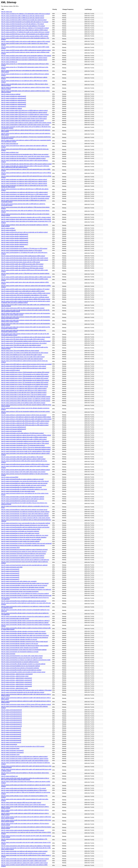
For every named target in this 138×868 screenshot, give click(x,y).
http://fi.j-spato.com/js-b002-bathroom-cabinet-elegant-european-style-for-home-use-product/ (26, 364)
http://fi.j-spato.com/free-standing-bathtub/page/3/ (15, 236)
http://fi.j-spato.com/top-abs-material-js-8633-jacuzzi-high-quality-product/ (21, 802)
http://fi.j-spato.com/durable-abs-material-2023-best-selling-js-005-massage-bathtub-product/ (26, 164)
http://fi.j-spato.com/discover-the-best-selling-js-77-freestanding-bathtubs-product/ (23, 158)
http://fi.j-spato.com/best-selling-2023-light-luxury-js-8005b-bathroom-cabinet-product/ (24, 110)
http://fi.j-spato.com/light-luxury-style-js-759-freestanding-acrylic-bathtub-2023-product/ (25, 378)
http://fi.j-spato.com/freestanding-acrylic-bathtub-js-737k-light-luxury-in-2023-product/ (24, 248)
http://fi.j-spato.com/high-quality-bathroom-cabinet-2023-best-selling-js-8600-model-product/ (26, 277)
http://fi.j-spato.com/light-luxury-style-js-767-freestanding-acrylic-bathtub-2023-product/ (25, 382)
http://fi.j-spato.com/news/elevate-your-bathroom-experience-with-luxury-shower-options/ (25, 512)
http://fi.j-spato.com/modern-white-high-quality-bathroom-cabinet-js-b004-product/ (23, 459)
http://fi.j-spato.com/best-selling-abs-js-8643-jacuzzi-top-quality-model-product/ (23, 121)
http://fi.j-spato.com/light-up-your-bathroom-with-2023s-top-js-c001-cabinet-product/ (24, 388)
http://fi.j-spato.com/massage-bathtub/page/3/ (14, 429)
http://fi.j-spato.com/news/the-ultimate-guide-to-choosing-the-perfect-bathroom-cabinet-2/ (25, 616)
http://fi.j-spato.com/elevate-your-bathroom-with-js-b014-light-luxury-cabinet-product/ (24, 179)
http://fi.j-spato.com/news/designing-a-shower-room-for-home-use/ (19, 501)
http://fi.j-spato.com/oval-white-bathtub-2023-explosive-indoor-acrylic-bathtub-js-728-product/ (26, 690)
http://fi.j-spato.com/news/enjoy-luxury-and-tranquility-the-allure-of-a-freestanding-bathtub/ (26, 523)
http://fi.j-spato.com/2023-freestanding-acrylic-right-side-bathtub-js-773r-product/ (23, 26)
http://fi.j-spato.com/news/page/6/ (10, 577)
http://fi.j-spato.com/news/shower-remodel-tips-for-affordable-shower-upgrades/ (23, 587)
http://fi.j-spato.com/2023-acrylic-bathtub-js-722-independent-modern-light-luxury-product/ (26, 14)
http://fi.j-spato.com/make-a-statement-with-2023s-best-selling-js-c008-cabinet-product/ (25, 425)
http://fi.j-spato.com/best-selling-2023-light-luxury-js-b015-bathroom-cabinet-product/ (24, 112)
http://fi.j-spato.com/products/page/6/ (11, 736)
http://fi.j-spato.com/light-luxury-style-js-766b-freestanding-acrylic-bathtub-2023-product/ (25, 380)
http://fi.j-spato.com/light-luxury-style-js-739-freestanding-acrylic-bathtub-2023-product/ (25, 374)
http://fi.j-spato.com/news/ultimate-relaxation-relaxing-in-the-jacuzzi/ (20, 644)
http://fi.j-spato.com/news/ (8, 654)
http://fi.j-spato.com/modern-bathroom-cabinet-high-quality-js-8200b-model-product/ (24, 439)
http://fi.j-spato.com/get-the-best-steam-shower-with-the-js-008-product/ (21, 262)
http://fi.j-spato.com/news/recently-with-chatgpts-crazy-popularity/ (19, 581)
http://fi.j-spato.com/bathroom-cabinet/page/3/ (14, 98)
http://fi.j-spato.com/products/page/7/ (11, 738)
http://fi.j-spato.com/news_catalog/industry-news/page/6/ (17, 686)
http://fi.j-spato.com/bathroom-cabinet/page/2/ (14, 96)
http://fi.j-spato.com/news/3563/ (10, 477)
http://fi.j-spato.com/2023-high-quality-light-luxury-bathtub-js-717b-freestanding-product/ (25, 28)
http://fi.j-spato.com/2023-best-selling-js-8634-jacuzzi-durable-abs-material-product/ (24, 20)
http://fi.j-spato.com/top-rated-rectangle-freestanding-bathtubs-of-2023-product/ (23, 830)
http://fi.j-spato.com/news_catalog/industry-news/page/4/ (17, 682)
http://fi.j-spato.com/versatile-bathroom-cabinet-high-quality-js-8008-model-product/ (24, 861)
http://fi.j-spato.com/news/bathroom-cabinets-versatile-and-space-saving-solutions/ (24, 485)
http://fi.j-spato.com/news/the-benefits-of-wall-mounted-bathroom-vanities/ (21, 670)
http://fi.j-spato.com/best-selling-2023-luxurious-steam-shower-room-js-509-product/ (24, 119)
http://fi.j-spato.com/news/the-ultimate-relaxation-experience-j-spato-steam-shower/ (24, 633)
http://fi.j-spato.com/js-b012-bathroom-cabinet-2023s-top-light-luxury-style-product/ (24, 366)
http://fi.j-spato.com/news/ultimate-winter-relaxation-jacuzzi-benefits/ (20, 648)
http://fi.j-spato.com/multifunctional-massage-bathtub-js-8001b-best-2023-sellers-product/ (25, 464)
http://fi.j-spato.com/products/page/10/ (12, 710)
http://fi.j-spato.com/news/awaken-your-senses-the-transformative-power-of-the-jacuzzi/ (25, 481)
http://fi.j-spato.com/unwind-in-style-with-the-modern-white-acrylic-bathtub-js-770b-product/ (26, 846)
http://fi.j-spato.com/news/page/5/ (10, 575)
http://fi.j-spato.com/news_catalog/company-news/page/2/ (17, 674)
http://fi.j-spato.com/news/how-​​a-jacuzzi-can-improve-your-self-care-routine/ (22, 658)
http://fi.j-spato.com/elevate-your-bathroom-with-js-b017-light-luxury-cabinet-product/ (24, 183)
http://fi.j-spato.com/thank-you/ (9, 776)
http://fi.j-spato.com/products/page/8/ (11, 740)
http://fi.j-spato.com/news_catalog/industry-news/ (14, 688)
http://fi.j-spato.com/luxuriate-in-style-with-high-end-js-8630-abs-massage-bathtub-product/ (26, 397)
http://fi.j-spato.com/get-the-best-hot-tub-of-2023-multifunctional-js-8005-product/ (23, 256)
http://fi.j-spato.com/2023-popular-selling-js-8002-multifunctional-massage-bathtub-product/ (26, 50)
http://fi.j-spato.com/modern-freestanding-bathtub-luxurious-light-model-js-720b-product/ (25, 443)
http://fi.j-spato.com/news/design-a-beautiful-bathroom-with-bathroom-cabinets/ (23, 499)
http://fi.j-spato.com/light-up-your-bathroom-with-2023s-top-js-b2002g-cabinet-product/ (25, 386)
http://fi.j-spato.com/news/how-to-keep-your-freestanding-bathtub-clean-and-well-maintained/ (26, 543)
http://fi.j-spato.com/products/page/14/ (12, 718)
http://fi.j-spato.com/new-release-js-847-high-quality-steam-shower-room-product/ (23, 472)
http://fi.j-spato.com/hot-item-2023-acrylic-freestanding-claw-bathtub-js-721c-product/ (24, 295)
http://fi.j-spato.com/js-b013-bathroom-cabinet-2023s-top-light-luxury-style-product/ (24, 368)
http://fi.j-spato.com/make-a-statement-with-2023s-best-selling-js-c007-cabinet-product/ (25, 423)
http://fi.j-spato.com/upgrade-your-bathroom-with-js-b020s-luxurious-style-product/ (23, 853)
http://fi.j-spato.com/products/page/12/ (12, 714)
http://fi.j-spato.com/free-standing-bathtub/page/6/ (15, 242)
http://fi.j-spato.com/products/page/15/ (12, 720)
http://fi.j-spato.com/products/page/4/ (11, 732)
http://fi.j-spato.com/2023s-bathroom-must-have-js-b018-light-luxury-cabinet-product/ (24, 58)
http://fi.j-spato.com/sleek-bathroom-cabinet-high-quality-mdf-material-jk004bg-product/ (25, 761)
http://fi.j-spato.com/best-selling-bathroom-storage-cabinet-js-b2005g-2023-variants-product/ (26, 123)
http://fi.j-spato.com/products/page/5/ (11, 734)
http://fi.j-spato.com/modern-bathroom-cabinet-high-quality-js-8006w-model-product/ (24, 437)
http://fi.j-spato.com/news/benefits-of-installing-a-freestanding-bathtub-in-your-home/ (24, 489)
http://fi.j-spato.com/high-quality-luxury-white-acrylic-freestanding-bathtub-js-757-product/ (25, 289)
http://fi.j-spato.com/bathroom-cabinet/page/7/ (14, 106)
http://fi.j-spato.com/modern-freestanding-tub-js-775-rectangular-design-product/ (23, 445)
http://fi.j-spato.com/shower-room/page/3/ (12, 752)
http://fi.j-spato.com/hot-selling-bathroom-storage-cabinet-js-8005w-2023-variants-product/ (26, 299)
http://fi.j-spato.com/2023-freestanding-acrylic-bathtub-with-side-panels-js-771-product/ (25, 22)
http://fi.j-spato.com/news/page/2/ (10, 569)
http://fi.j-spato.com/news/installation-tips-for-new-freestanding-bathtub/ (21, 666)
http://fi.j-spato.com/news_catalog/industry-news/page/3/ (17, 680)
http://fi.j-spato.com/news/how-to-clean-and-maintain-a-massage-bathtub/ (21, 539)
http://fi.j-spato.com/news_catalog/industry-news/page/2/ (17, 678)
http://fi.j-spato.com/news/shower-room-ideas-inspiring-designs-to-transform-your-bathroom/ (26, 589)
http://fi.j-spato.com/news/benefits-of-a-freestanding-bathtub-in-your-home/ (21, 487)
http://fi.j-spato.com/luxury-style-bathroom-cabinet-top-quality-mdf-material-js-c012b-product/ (26, 419)
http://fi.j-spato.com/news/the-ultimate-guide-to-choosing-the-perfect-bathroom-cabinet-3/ (25, 620)
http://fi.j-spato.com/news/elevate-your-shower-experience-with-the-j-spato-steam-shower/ (26, 518)
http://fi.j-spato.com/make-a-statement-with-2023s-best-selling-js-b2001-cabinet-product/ (25, 421)
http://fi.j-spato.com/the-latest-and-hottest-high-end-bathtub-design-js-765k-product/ (24, 790)
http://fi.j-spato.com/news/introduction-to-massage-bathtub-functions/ (20, 662)
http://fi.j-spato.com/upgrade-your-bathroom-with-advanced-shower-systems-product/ (24, 851)
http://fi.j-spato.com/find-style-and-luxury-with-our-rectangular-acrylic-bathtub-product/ (24, 232)
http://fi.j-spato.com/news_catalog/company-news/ (15, 676)
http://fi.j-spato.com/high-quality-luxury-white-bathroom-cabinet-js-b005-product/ (23, 291)
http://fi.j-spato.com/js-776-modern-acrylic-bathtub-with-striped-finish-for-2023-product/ (25, 353)
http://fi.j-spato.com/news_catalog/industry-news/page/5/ (17, 684)
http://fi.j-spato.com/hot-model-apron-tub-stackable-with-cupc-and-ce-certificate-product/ (25, 297)
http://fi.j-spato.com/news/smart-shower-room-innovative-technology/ (20, 591)
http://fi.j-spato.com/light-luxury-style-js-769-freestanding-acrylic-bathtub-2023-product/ (25, 384)
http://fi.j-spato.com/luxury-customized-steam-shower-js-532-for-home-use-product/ (24, 415)
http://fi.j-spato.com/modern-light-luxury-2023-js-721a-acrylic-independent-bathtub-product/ (26, 447)
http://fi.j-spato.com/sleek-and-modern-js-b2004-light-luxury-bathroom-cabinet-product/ (25, 759)
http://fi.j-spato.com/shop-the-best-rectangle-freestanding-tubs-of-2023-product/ (23, 746)
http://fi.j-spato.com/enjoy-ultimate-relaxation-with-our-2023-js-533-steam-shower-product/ (26, 196)
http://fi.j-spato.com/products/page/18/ (12, 726)
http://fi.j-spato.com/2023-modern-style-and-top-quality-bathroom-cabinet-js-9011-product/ (26, 41)
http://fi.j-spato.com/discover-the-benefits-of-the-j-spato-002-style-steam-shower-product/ (25, 156)
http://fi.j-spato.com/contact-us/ (10, 144)
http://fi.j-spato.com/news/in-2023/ (10, 547)
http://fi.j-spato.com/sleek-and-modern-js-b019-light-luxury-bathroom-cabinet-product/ (24, 756)
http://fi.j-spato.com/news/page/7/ (10, 579)
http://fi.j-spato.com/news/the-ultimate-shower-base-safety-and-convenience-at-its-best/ (25, 635)
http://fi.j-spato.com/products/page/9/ (11, 742)
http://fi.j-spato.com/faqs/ (8, 228)
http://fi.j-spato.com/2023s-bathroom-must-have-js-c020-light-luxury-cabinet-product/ (24, 60)
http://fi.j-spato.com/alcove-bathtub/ (11, 94)
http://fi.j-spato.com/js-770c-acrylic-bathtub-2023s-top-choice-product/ (20, 351)
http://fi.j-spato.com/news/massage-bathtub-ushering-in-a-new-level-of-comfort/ (23, 558)
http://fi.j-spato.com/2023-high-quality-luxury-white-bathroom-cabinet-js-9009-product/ (24, 30)
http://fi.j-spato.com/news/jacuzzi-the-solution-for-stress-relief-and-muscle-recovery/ (24, 551)
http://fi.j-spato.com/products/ (9, 744)
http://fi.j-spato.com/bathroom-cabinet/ (12, 108)
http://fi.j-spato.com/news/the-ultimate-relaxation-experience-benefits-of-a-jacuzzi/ (23, 631)
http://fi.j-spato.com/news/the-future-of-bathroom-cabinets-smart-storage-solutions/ (24, 601)
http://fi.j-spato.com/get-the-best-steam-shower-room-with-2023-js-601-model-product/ (25, 258)
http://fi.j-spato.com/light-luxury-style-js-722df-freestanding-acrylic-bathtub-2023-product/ (25, 372)
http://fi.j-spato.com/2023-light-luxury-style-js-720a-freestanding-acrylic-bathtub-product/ (25, 34)
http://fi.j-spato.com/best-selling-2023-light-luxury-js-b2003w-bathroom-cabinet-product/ (25, 114)
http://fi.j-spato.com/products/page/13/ (12, 716)
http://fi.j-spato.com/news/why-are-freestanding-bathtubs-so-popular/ (20, 652)
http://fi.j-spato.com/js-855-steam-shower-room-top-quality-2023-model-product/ (23, 357)
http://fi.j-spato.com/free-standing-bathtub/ (13, 246)
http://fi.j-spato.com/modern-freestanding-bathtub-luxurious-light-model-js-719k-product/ (25, 441)
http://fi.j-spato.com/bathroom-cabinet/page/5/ (14, 102)
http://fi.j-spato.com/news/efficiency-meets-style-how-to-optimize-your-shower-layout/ (24, 510)
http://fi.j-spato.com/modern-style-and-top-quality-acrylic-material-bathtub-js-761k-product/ (26, 451)
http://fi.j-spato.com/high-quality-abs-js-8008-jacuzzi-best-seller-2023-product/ (22, 264)
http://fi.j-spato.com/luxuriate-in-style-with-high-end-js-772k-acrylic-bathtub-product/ (24, 395)
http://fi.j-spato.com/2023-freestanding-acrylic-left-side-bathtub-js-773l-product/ (23, 24)
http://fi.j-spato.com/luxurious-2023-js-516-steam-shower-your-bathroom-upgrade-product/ (26, 399)
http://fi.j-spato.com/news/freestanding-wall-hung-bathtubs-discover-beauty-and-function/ (25, 527)
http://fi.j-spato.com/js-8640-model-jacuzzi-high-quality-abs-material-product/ (22, 359)
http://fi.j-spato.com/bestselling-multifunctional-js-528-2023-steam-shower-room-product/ (25, 125)
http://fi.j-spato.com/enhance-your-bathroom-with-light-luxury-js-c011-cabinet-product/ (24, 192)
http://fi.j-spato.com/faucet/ (8, 230)
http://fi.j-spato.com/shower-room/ (10, 754)
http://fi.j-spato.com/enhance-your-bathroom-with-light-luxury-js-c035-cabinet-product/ (24, 194)
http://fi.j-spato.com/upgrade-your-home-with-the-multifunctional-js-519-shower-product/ (25, 859)
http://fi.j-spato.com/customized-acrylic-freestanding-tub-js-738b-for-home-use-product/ (25, 154)
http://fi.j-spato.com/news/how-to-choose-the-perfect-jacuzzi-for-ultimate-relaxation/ (24, 537)
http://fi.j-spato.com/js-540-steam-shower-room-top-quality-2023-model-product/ (23, 339)
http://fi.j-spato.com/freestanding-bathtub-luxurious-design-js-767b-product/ (22, 250)
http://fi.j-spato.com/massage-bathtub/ (12, 431)
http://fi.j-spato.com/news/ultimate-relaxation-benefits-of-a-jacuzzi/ (19, 639)
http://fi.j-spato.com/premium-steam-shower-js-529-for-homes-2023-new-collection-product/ (26, 704)
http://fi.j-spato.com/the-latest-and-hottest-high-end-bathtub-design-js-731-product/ (24, 788)
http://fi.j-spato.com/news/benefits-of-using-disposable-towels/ (18, 491)
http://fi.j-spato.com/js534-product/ (11, 370)
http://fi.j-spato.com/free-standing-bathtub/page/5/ (15, 240)
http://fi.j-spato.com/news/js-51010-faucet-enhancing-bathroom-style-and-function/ (24, 554)
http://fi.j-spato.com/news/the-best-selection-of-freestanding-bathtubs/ (20, 668)
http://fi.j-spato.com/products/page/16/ (12, 722)
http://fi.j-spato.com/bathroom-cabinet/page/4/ (14, 100)
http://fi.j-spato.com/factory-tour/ (10, 152)
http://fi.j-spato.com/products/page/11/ (12, 712)
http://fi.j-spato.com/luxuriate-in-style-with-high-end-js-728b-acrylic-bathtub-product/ (24, 393)
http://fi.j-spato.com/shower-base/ (10, 748)
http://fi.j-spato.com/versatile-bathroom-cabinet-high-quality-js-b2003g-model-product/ (24, 863)
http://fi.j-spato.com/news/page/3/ (10, 571)
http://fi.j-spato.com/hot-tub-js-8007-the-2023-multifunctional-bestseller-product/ (23, 308)
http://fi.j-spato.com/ (7, 12)
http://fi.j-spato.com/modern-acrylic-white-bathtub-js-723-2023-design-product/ (22, 433)
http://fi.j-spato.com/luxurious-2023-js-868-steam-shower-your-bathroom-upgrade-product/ (26, 401)
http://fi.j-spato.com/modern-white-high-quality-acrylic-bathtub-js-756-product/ (22, 457)
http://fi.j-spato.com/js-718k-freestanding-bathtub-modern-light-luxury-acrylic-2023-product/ (26, 341)
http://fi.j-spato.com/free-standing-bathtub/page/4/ (15, 238)
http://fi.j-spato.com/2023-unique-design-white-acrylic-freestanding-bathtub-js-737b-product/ (26, 56)
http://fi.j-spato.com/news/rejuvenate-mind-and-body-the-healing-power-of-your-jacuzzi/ (25, 583)
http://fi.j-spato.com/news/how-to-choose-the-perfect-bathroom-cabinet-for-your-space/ (25, 535)
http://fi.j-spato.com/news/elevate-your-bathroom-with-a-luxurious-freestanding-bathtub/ (25, 516)
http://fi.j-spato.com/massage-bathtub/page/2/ (14, 427)
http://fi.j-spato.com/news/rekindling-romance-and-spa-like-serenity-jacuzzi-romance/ (24, 585)
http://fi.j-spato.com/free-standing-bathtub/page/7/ (15, 244)
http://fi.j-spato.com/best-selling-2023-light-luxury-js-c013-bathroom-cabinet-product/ (24, 116)
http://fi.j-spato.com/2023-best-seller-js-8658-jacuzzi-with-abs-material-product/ (23, 18)
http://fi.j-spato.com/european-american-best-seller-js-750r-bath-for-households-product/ (25, 198)
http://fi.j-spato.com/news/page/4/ (10, 573)
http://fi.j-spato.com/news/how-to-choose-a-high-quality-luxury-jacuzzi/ (20, 533)
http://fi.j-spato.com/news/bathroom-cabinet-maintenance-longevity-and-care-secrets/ (24, 483)
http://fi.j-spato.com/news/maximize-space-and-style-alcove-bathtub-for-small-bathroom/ (25, 560)
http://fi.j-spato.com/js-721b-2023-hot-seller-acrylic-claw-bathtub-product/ (21, 345)
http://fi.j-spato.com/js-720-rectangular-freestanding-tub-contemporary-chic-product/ (24, 343)
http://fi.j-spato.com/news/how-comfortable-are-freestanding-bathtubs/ (20, 531)
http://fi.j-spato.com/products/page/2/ (11, 728)
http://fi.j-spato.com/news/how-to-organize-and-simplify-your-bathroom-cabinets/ (23, 545)
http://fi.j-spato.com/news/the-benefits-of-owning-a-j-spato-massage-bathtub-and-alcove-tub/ (26, 595)
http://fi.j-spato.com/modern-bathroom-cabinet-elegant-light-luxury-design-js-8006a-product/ (26, 435)
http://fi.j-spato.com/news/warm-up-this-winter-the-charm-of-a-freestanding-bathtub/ (24, 650)
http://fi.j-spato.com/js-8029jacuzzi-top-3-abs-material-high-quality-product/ (21, 355)
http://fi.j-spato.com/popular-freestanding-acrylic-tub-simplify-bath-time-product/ (23, 692)
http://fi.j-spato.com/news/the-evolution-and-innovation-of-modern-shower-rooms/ (23, 672)
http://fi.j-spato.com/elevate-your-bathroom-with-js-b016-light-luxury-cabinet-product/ (24, 181)
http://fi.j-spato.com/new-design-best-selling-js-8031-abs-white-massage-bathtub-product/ (26, 470)
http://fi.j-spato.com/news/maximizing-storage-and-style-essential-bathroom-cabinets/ (24, 565)
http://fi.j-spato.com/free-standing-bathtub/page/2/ (15, 234)
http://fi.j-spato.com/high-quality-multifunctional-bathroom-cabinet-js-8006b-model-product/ (26, 293)
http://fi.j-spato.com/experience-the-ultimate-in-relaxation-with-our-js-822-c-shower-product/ (26, 217)
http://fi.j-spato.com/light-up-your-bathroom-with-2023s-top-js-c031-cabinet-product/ (24, 390)
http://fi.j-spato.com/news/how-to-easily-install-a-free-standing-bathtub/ (20, 541)
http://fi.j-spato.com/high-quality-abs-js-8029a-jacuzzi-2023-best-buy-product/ (22, 266)
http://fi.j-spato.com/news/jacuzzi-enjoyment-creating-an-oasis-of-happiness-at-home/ (24, 549)
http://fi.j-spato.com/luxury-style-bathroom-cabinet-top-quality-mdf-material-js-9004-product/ (26, 417)
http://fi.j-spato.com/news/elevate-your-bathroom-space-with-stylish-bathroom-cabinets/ (25, 514)
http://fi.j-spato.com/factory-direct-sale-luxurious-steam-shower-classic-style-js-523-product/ (26, 219)
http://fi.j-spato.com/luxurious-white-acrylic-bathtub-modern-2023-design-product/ (23, 403)
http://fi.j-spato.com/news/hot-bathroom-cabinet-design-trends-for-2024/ (21, 529)
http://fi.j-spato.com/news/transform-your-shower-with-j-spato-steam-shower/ (22, 656)
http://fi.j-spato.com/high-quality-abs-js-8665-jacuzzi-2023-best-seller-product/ (22, 268)
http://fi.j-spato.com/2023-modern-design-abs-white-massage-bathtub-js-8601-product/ (25, 36)
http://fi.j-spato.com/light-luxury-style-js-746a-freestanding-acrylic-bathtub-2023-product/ (25, 376)
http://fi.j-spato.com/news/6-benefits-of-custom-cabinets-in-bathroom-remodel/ (22, 479)
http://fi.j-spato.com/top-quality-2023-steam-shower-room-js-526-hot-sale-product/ (23, 805)
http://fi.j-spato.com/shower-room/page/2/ (12, 750)
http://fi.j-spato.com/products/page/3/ (11, 730)
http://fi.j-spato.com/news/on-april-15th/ (12, 567)
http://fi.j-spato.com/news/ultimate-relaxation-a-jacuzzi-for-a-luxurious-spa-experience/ (25, 637)
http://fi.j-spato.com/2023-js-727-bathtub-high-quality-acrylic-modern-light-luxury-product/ (25, 32)
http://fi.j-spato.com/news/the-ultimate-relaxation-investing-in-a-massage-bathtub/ (23, 664)
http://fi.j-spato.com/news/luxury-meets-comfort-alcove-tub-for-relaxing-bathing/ (23, 556)
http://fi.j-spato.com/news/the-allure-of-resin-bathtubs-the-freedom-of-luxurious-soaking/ (25, 593)
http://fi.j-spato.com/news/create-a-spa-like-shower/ (15, 618)
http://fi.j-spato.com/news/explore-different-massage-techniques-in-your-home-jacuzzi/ (25, 525)
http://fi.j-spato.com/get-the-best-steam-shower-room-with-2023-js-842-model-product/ (25, 260)
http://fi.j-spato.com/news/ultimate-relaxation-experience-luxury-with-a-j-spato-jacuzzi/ (24, 641)
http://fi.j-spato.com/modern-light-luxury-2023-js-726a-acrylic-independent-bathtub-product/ (26, 449)
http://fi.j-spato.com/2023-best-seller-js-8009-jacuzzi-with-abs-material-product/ (23, 16)
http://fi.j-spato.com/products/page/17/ (12, 724)
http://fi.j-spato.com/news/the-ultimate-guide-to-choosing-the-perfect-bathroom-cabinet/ (25, 623)
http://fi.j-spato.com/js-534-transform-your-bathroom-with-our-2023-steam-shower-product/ (26, 337)
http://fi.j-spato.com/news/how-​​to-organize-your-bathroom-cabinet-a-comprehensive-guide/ (26, 660)
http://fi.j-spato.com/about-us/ (9, 62)
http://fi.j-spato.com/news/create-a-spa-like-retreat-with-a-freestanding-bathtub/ (23, 497)
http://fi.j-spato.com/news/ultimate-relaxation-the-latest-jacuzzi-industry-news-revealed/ (25, 646)
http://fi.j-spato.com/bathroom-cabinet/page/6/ (14, 104)
